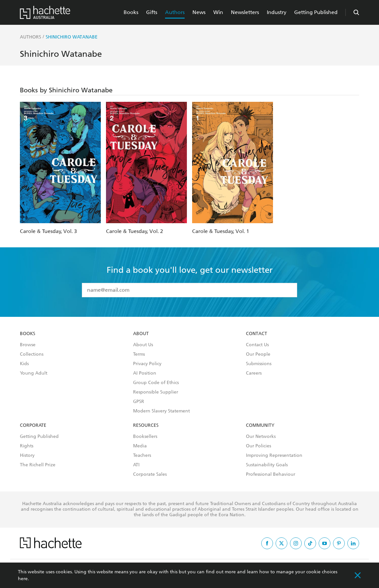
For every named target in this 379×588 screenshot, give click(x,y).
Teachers (142, 456)
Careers (254, 373)
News (199, 12)
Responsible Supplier (156, 392)
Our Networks (261, 437)
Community (260, 426)
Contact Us (257, 345)
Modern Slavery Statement (161, 411)
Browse (28, 345)
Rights (27, 446)
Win (218, 12)
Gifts (152, 12)
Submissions (259, 364)
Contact (257, 334)
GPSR (139, 402)
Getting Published (316, 12)
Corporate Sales (150, 474)
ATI (136, 465)
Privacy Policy (147, 364)
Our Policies (258, 446)
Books (131, 12)
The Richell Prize (38, 465)
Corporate (33, 426)
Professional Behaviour (271, 474)
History (27, 456)
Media (140, 446)
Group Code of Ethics (156, 383)
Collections (32, 354)
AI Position (145, 373)
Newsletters (245, 12)
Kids (24, 364)
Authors (175, 12)
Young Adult (34, 373)
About (141, 334)
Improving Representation (274, 456)
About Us (143, 345)
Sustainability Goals (267, 465)
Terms (139, 354)
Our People (258, 354)
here (23, 579)
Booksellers (145, 437)
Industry (277, 12)
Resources (146, 426)
